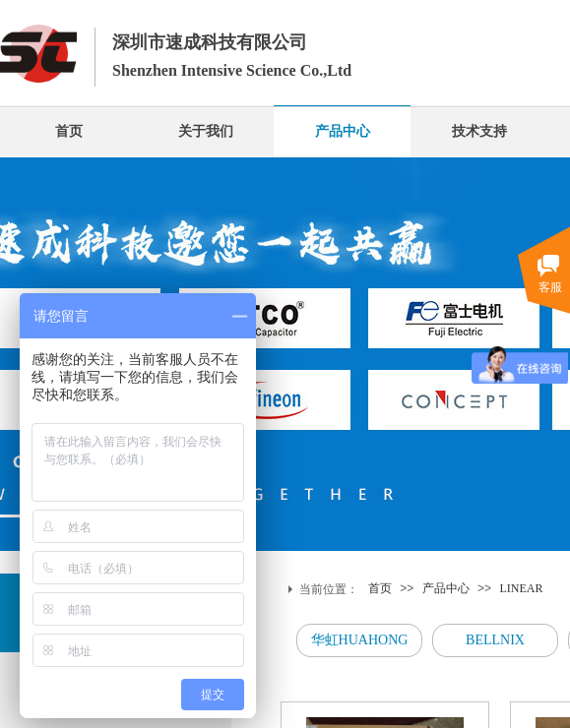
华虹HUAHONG (360, 640)
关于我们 (206, 131)
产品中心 (343, 131)
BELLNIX (495, 640)
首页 (69, 131)
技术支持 (479, 131)
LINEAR (521, 588)
